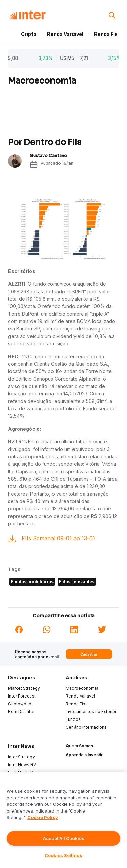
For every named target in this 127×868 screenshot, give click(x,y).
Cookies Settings (63, 855)
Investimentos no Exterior (91, 712)
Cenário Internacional (87, 727)
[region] (63, 820)
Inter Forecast (22, 696)
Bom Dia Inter (21, 712)
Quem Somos (79, 746)
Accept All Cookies (64, 838)
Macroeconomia (82, 688)
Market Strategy (24, 688)
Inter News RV (22, 765)
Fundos (73, 719)
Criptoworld (20, 704)
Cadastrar (89, 654)
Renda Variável (65, 34)
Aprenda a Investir (84, 755)
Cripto (29, 34)
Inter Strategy (22, 757)
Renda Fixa (107, 34)
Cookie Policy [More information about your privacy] (43, 817)
